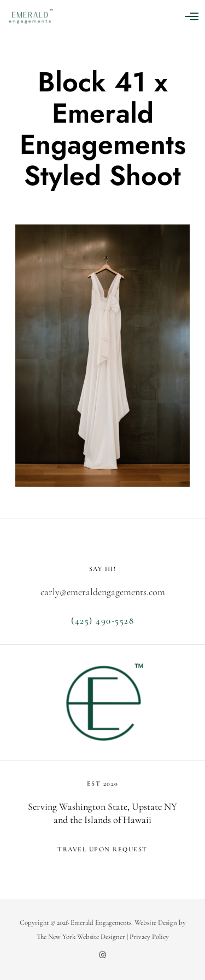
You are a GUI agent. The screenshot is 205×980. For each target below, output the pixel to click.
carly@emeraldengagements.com (103, 592)
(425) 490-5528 (102, 621)
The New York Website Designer (81, 937)
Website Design (156, 923)
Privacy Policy (149, 937)
